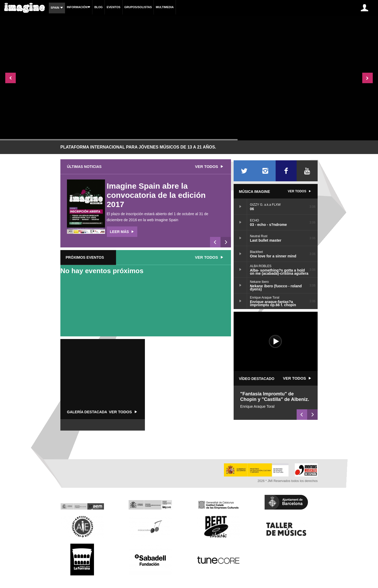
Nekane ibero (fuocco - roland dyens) (240, 285)
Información (79, 7)
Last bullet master (240, 238)
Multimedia (165, 7)
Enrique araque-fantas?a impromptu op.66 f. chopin (240, 301)
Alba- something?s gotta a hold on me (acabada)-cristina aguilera (240, 269)
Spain (57, 8)
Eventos (113, 7)
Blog (98, 7)
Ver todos (210, 167)
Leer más (123, 232)
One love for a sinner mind (240, 254)
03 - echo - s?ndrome (240, 222)
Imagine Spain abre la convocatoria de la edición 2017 (156, 195)
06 (240, 206)
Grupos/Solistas (138, 7)
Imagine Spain (167, 220)
